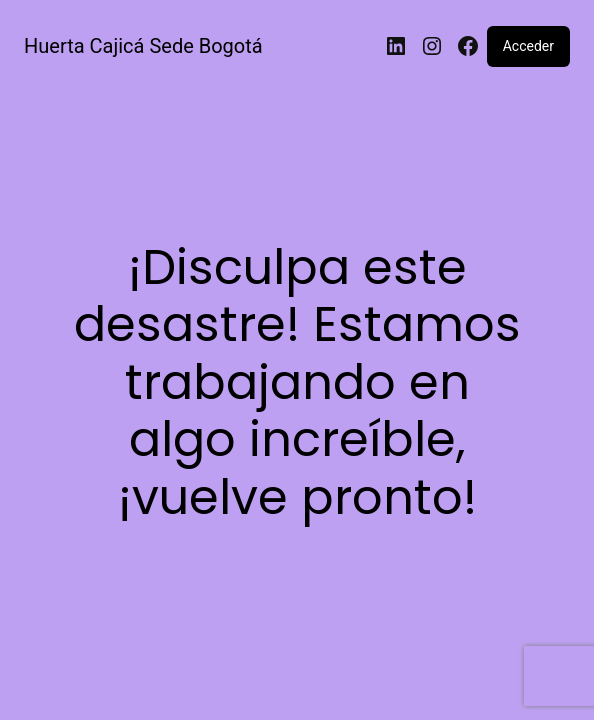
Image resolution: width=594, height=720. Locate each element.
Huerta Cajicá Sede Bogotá (143, 46)
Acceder (528, 46)
